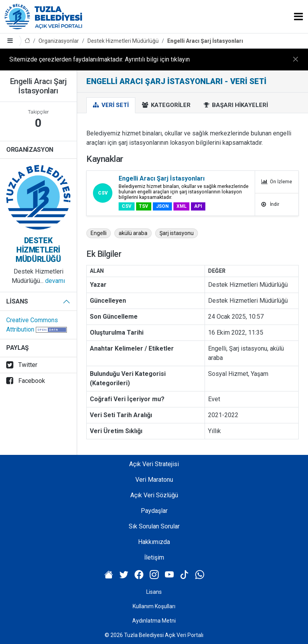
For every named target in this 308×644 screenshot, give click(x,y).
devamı (55, 281)
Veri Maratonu (154, 480)
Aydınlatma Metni (154, 621)
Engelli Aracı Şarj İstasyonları (205, 41)
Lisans (17, 301)
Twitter (22, 365)
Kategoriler (166, 105)
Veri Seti (111, 105)
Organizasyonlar (59, 41)
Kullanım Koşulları (154, 606)
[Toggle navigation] (298, 17)
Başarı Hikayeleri (236, 105)
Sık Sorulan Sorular (154, 526)
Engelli (99, 233)
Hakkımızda (154, 542)
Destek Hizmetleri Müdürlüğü (123, 41)
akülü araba (133, 233)
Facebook (26, 381)
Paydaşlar (154, 511)
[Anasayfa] (27, 41)
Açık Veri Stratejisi (154, 464)
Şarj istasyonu (177, 233)
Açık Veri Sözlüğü (154, 495)
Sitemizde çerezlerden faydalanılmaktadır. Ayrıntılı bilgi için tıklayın (100, 59)
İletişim (154, 557)
